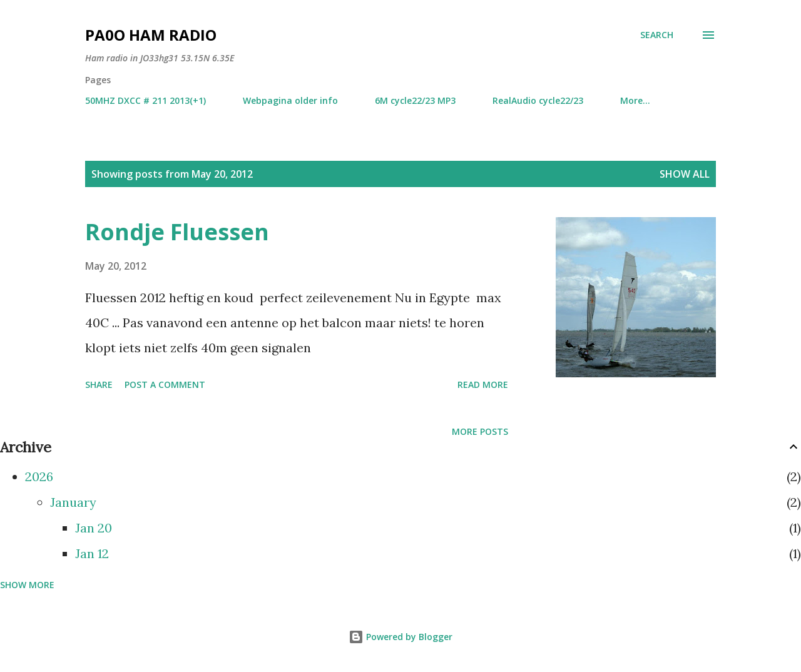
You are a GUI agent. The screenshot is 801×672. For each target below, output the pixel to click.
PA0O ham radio (151, 35)
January (73, 502)
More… (635, 100)
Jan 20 (94, 528)
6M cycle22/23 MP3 (415, 100)
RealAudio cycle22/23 (538, 100)
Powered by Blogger (400, 637)
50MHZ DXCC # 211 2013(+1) (145, 100)
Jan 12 (92, 553)
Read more (483, 384)
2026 (39, 476)
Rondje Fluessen (177, 232)
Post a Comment (165, 384)
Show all (685, 174)
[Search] (657, 35)
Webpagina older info (290, 100)
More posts (480, 431)
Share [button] (99, 384)
